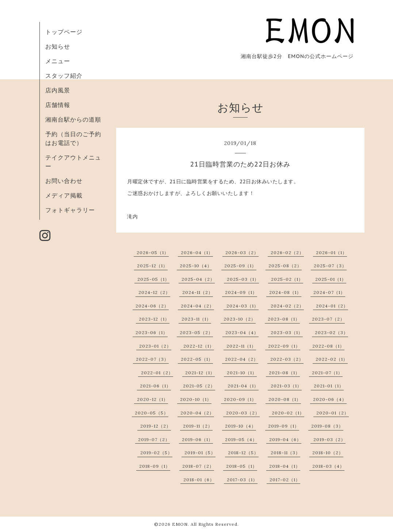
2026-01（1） (331, 252)
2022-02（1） (332, 359)
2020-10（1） (196, 399)
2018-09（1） (155, 466)
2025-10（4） (196, 266)
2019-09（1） (284, 426)
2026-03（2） (242, 252)
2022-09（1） (284, 346)
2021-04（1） (243, 386)
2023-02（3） (331, 332)
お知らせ (58, 46)
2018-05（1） (242, 466)
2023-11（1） (196, 319)
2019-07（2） (154, 439)
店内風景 (58, 90)
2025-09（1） (240, 266)
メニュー (58, 61)
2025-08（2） (285, 266)
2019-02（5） (156, 453)
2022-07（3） (152, 359)
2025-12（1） (152, 266)
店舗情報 (58, 105)
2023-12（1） (154, 319)
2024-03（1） (243, 306)
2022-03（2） (287, 359)
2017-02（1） (285, 480)
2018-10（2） (328, 453)
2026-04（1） (197, 252)
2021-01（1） (329, 386)
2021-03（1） (286, 386)
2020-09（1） (240, 399)
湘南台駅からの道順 (73, 119)
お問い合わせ (64, 181)
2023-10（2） (240, 319)
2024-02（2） (287, 306)
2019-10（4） (241, 426)
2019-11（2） (198, 426)
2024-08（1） (285, 292)
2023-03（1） (287, 332)
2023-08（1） (284, 319)
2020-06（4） (330, 399)
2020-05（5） (152, 413)
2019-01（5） (200, 453)
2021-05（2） (199, 386)
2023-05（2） (196, 332)
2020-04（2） (197, 413)
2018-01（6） (199, 480)
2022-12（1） (199, 346)
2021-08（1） (284, 373)
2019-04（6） (285, 439)
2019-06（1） (197, 439)
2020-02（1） (288, 413)
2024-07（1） (329, 292)
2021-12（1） (200, 373)
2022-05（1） (197, 359)
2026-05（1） (153, 252)
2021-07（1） (327, 373)
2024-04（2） (197, 306)
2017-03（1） (242, 480)
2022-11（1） (241, 346)
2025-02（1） (287, 279)
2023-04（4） (242, 332)
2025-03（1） (243, 279)
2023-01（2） (155, 346)
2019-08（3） (327, 426)
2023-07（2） (328, 319)
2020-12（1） (152, 399)
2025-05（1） (153, 279)
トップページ (64, 32)
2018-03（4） (328, 466)
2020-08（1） (285, 399)
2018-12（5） (243, 453)
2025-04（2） (198, 279)
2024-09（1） (241, 292)
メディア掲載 (64, 195)
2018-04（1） (285, 466)
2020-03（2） (243, 413)
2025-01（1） (331, 279)
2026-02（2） (287, 252)
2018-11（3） (285, 453)
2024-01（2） (332, 306)
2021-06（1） (155, 386)
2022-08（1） (328, 346)
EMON (180, 524)
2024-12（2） (154, 292)
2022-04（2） (242, 359)
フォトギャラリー (70, 210)
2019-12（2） (156, 426)
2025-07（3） (330, 266)
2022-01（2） (157, 373)
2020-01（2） (333, 413)
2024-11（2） (198, 292)
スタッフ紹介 (64, 76)
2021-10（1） (242, 373)
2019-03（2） (329, 439)
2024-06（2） (152, 306)
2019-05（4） (241, 439)
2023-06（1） (152, 332)
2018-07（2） (198, 466)
